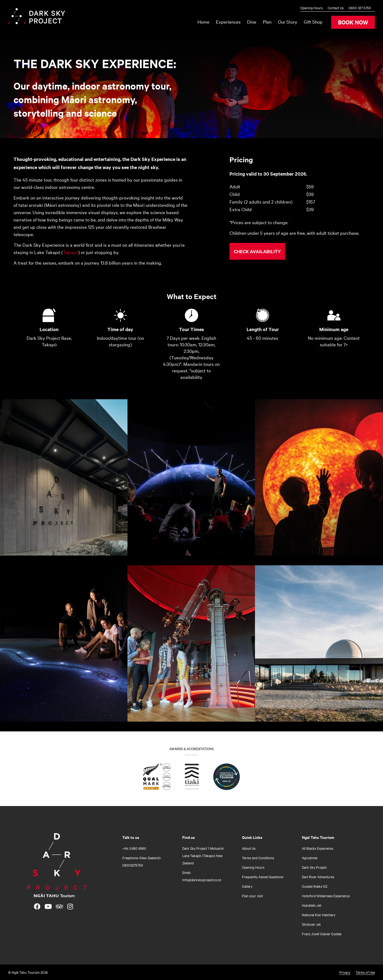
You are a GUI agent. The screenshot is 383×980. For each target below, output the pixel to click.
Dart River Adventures (318, 877)
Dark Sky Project (314, 867)
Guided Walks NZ (315, 886)
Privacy (345, 972)
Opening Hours (312, 8)
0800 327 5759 (360, 8)
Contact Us (336, 8)
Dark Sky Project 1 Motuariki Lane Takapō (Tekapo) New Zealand (203, 855)
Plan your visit (252, 896)
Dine (252, 22)
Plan (267, 22)
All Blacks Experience (317, 848)
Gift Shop (313, 22)
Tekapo (71, 252)
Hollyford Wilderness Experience (326, 896)
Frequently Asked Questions (263, 877)
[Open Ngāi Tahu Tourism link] (54, 895)
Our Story (288, 22)
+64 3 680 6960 (134, 848)
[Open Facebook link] (37, 906)
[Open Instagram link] (70, 906)
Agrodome (310, 858)
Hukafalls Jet (312, 905)
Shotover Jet (311, 924)
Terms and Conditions (258, 858)
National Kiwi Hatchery (319, 915)
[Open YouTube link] (48, 906)
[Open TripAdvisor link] (60, 906)
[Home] (57, 861)
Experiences (228, 22)
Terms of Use (365, 972)
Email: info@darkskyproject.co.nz (202, 876)
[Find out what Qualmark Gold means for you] (157, 778)
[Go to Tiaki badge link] (192, 778)
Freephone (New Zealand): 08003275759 (142, 861)
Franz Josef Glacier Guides (322, 934)
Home (203, 22)
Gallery (247, 886)
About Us (249, 848)
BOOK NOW (353, 22)
